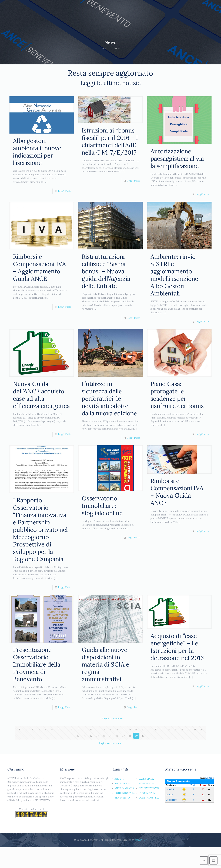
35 (110, 736)
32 (91, 736)
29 (201, 730)
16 (117, 730)
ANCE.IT (119, 779)
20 (143, 730)
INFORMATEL (147, 793)
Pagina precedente (110, 719)
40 (143, 736)
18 (130, 730)
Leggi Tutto (65, 191)
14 (104, 730)
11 (85, 730)
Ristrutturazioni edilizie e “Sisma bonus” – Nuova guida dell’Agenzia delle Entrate (106, 271)
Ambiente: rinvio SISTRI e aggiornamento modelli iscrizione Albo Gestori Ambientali (174, 275)
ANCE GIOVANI (123, 784)
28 (195, 730)
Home (104, 48)
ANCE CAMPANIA (124, 788)
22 (156, 730)
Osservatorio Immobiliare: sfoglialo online (102, 506)
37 (123, 736)
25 (175, 730)
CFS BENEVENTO (149, 788)
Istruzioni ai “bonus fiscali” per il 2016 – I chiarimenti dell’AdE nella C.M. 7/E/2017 (110, 141)
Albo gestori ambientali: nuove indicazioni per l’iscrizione (37, 152)
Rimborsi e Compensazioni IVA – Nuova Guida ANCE (177, 492)
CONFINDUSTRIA (149, 798)
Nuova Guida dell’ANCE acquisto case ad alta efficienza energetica (41, 395)
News (117, 48)
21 (149, 730)
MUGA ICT (141, 840)
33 (98, 736)
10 (78, 730)
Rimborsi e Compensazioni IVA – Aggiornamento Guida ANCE (39, 268)
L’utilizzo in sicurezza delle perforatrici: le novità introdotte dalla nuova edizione (109, 398)
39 (136, 736)
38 (130, 736)
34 (104, 736)
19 (136, 730)
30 (78, 736)
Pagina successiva (110, 743)
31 (85, 736)
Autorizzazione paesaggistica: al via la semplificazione (177, 158)
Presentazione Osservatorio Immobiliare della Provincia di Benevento (37, 664)
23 (162, 730)
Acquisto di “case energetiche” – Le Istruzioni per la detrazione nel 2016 (177, 647)
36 (117, 736)
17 (123, 730)
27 (188, 730)
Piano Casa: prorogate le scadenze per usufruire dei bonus (177, 395)
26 (182, 730)
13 (98, 730)
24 (169, 730)
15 (110, 730)
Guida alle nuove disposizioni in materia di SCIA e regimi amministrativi (106, 664)
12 (91, 730)
